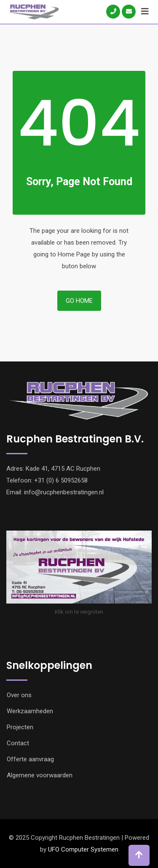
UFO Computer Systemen (83, 849)
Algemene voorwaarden (40, 775)
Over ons (19, 695)
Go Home (79, 301)
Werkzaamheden (30, 711)
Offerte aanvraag (30, 759)
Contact (18, 743)
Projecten (20, 727)
